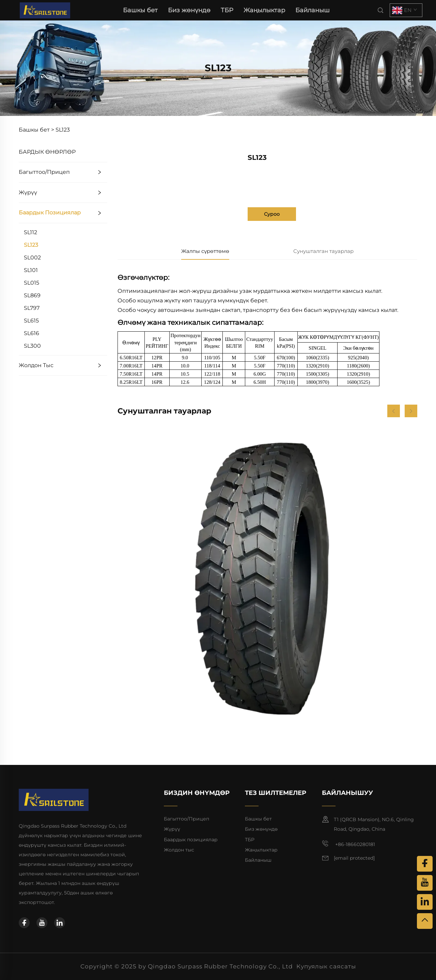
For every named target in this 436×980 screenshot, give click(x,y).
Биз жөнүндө (189, 10)
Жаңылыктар (264, 10)
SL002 (32, 258)
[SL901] (267, 577)
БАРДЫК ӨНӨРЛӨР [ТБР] (47, 152)
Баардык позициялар (50, 213)
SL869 (32, 295)
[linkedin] (60, 923)
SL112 (30, 232)
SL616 (32, 333)
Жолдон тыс (36, 365)
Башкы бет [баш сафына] (140, 10)
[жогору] (425, 921)
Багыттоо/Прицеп (44, 172)
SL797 (32, 308)
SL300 (32, 346)
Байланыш (313, 10)
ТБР (227, 10)
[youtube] (42, 923)
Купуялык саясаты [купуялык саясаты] (326, 966)
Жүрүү (28, 192)
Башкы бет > (36, 130)
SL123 (63, 130)
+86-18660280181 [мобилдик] (348, 844)
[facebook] (24, 923)
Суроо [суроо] (272, 214)
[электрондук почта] (354, 858)
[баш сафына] (45, 10)
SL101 (31, 270)
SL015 (32, 283)
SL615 (31, 321)
